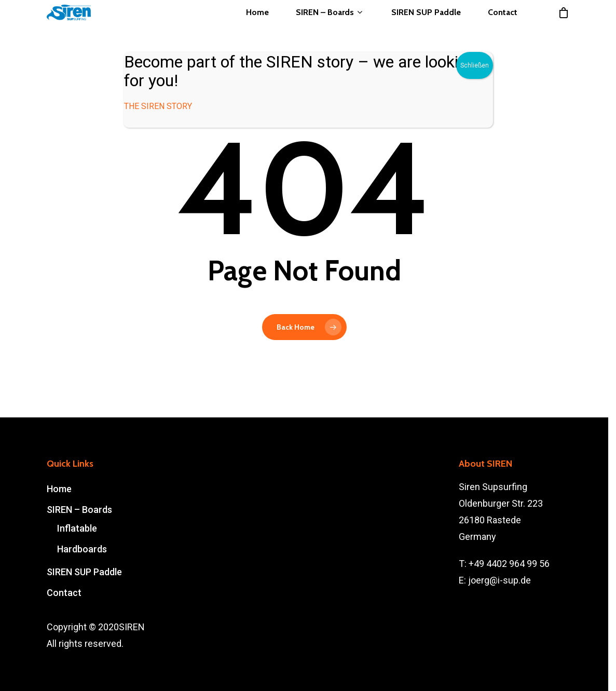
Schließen (475, 65)
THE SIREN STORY (158, 106)
